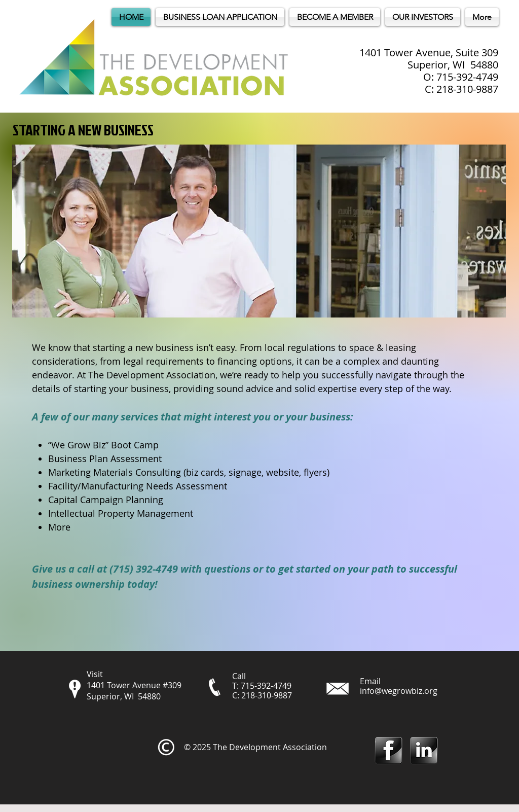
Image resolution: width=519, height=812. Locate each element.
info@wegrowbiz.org (399, 691)
